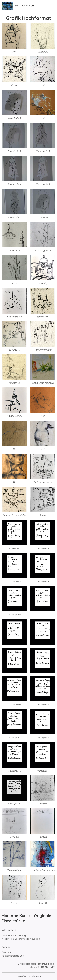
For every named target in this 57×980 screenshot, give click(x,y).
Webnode (37, 976)
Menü (52, 6)
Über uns (6, 952)
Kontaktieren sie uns (13, 956)
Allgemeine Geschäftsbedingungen (21, 939)
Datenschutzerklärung (14, 935)
